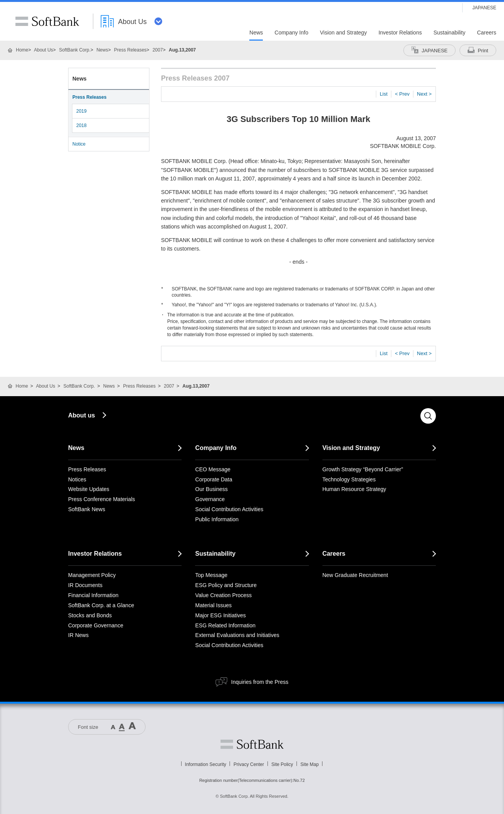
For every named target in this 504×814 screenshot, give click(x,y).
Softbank (252, 744)
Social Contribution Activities (229, 509)
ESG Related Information (225, 625)
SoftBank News (87, 509)
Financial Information (93, 595)
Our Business (211, 489)
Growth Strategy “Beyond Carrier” (363, 469)
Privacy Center (249, 764)
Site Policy (282, 764)
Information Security (206, 764)
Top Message (211, 575)
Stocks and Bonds (90, 615)
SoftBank (47, 21)
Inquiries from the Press (260, 682)
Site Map (309, 764)
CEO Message (213, 469)
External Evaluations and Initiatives (237, 635)
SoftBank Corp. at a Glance (101, 605)
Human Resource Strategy (354, 489)
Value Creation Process (223, 595)
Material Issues (213, 605)
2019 (81, 111)
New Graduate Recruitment (355, 575)
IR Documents (85, 585)
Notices (77, 479)
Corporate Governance (96, 625)
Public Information (217, 519)
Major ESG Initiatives (220, 615)
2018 (81, 125)
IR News (78, 635)
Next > (424, 94)
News (102, 50)
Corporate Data (214, 479)
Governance (210, 499)
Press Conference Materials (102, 499)
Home (22, 50)
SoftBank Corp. (75, 50)
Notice (79, 144)
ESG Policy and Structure (226, 585)
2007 (158, 50)
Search (428, 416)
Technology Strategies (349, 479)
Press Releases (130, 50)
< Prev (402, 94)
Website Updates (89, 489)
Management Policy (92, 575)
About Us (44, 50)
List (384, 94)
